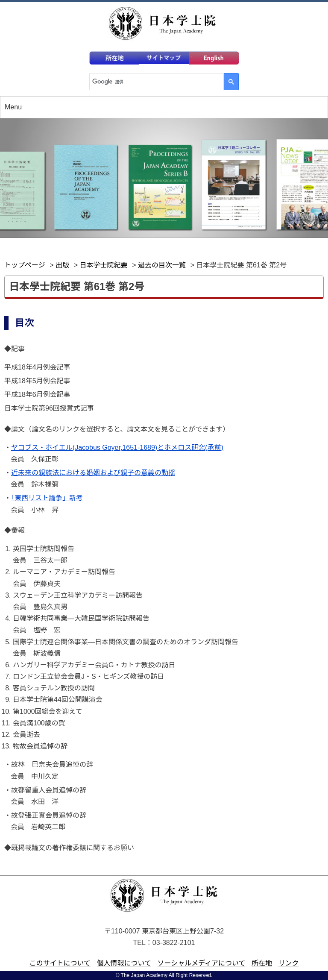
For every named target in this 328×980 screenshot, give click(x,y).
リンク (288, 963)
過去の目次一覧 (162, 265)
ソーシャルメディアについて (201, 963)
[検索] (156, 82)
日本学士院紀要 (104, 265)
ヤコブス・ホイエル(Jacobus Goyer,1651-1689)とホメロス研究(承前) (117, 447)
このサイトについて (60, 963)
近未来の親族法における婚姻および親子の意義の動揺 (93, 473)
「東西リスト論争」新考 (47, 498)
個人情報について (124, 963)
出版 (62, 265)
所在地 (262, 963)
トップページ (25, 265)
